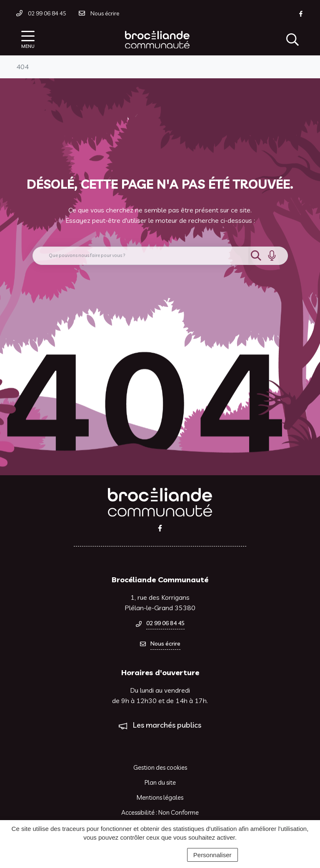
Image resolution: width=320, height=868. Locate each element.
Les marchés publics (167, 725)
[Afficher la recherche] (292, 40)
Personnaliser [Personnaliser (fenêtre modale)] (212, 855)
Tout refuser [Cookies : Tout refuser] (160, 855)
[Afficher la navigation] (28, 40)
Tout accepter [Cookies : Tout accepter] (108, 855)
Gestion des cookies (160, 767)
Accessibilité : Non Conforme (160, 812)
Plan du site (160, 782)
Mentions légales (160, 797)
